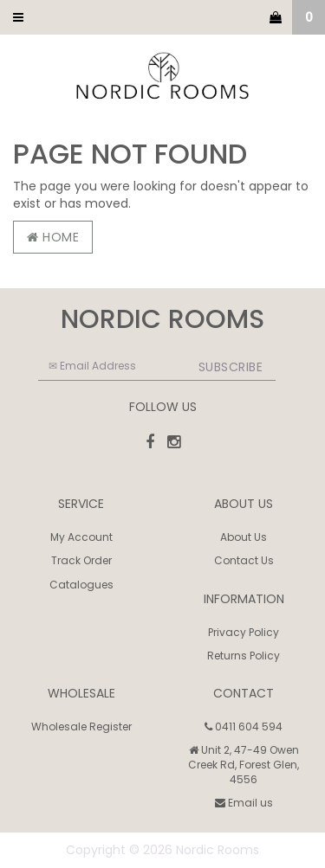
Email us (244, 803)
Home (53, 237)
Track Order (81, 560)
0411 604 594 (244, 727)
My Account (81, 537)
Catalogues (81, 585)
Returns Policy (244, 656)
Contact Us (244, 560)
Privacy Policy (244, 632)
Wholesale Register (81, 727)
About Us (244, 537)
